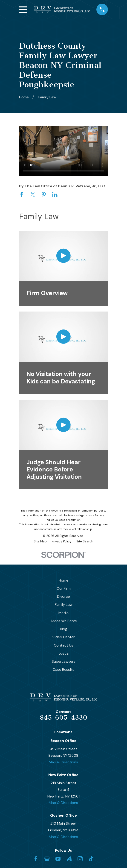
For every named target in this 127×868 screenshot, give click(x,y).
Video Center (63, 637)
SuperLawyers (64, 661)
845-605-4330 (63, 717)
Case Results (63, 669)
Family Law (64, 605)
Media (63, 613)
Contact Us (63, 645)
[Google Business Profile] (47, 859)
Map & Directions (63, 762)
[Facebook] (36, 859)
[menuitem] (40, 541)
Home (63, 580)
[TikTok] (91, 859)
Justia (63, 653)
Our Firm (64, 588)
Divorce (63, 596)
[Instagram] (80, 859)
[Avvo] (69, 859)
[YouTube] (58, 859)
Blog (64, 629)
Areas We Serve (64, 621)
